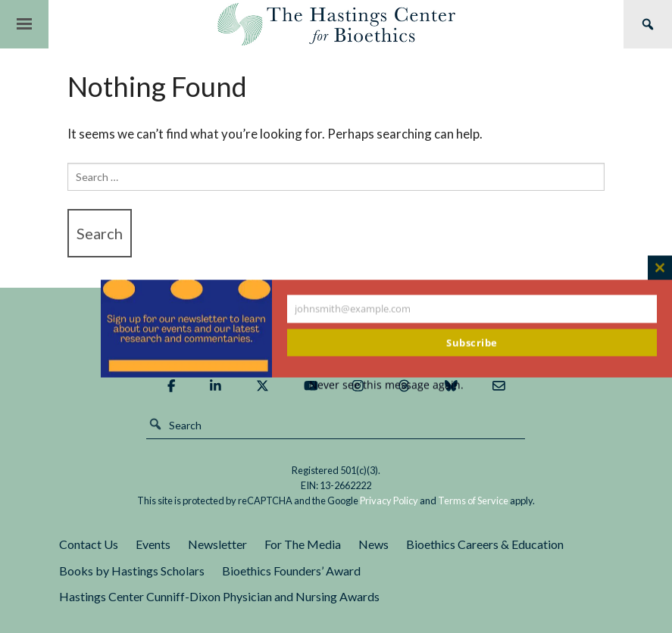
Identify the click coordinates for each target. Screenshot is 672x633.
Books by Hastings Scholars (132, 571)
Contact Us (89, 544)
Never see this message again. (386, 385)
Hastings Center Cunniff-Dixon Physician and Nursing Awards (219, 596)
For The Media (303, 544)
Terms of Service (473, 500)
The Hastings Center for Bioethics (336, 24)
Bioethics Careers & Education (485, 544)
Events (153, 544)
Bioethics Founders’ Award (291, 571)
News (374, 544)
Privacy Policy (389, 500)
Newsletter (217, 544)
